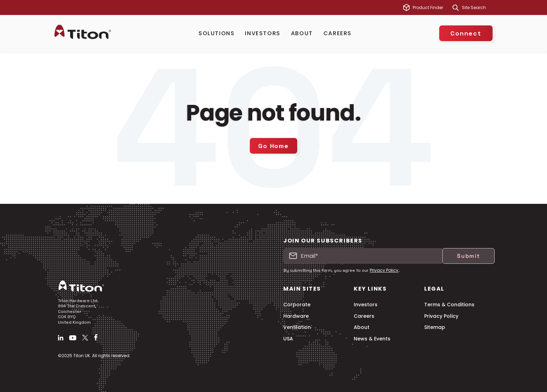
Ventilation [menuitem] (297, 327)
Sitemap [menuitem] (435, 327)
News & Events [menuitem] (372, 339)
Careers (338, 33)
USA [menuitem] (288, 339)
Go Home (273, 146)
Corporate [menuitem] (297, 305)
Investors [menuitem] (366, 305)
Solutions (216, 33)
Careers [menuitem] (364, 316)
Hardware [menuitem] (296, 316)
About (302, 33)
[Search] (456, 8)
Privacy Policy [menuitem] (441, 316)
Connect (466, 33)
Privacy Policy (384, 270)
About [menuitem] (362, 327)
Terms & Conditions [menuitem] (449, 305)
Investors (263, 33)
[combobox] (477, 8)
